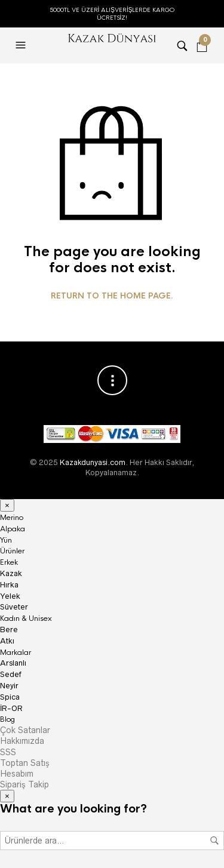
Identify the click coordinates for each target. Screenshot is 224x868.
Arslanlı (13, 663)
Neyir (9, 686)
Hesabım (17, 774)
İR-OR (11, 708)
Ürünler (12, 551)
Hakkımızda (22, 741)
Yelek (10, 596)
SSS (8, 752)
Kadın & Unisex (26, 618)
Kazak (11, 573)
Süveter (14, 607)
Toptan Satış (25, 763)
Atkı (7, 641)
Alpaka (13, 529)
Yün (6, 540)
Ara (214, 841)
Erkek (9, 562)
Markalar (16, 652)
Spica (10, 697)
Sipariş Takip (24, 784)
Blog (7, 719)
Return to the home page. (112, 296)
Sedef (11, 674)
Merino (12, 518)
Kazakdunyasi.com (93, 462)
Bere (9, 630)
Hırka (9, 585)
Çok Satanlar (25, 730)
